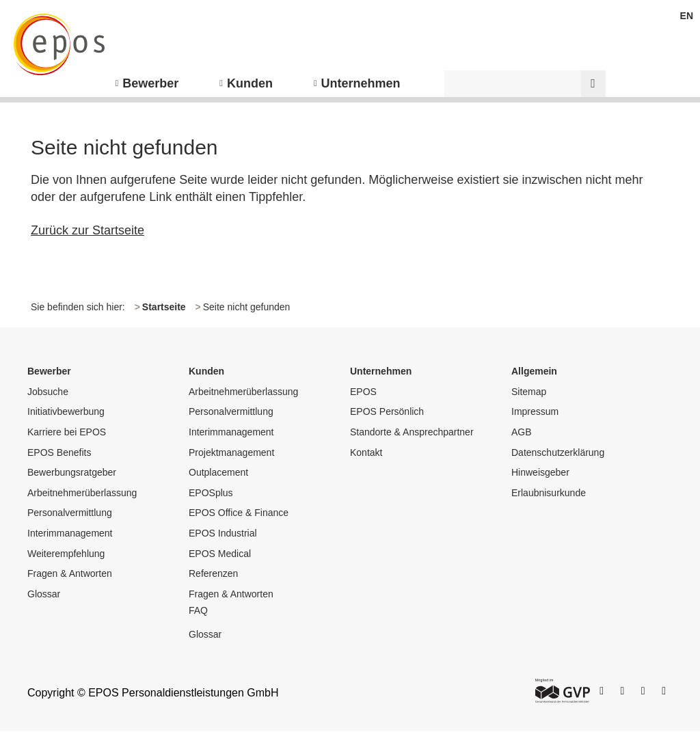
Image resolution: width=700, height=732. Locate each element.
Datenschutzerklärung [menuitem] (558, 452)
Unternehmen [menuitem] (361, 83)
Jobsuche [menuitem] (48, 392)
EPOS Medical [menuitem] (220, 554)
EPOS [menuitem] (363, 392)
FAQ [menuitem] (198, 610)
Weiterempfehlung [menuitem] (66, 554)
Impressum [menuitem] (535, 411)
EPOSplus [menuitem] (211, 493)
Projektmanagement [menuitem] (231, 452)
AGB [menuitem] (522, 432)
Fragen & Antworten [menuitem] (70, 573)
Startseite (164, 307)
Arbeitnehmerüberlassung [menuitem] (82, 493)
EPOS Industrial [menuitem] (223, 533)
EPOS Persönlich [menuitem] (387, 411)
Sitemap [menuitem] (529, 392)
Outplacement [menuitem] (218, 472)
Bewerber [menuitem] (150, 83)
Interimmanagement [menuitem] (70, 533)
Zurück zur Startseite (87, 230)
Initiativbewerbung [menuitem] (66, 411)
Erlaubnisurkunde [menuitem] (549, 493)
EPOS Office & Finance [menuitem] (239, 513)
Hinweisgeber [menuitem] (540, 472)
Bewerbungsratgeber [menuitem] (72, 472)
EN (687, 16)
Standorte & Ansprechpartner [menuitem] (412, 432)
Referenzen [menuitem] (213, 573)
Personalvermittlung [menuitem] (70, 513)
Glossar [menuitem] (44, 594)
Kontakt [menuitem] (366, 452)
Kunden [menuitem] (250, 83)
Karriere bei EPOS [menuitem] (67, 432)
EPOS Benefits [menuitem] (59, 452)
